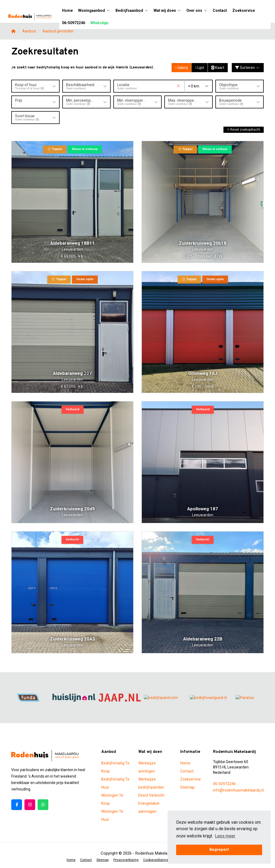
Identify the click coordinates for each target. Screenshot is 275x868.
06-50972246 (74, 23)
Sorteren (248, 68)
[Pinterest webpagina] (43, 804)
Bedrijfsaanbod (132, 10)
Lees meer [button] (225, 836)
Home (67, 10)
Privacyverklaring (126, 859)
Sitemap (187, 787)
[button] (244, 129)
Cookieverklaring (155, 859)
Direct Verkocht (151, 795)
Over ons (197, 10)
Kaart (218, 68)
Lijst (199, 68)
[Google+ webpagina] (30, 804)
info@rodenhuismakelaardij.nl (238, 790)
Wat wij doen (167, 10)
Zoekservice (244, 10)
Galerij (181, 68)
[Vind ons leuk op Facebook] (17, 804)
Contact (220, 10)
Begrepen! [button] (219, 850)
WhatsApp (99, 23)
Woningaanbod (94, 10)
